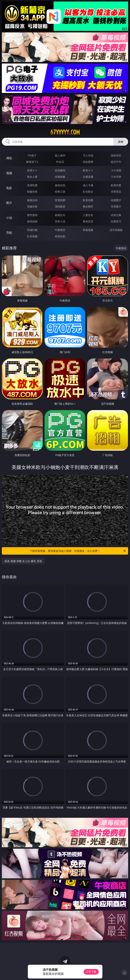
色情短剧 (60, 236)
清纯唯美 (60, 206)
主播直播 (88, 177)
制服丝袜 (32, 192)
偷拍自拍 (60, 185)
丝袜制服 (60, 177)
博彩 (9, 158)
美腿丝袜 (32, 206)
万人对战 (88, 155)
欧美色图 (88, 200)
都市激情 (32, 215)
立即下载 (91, 972)
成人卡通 (88, 185)
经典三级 (60, 192)
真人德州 (60, 155)
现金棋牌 (88, 162)
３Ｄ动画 (116, 170)
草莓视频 (88, 230)
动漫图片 (116, 200)
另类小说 (60, 221)
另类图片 (116, 206)
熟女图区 (88, 206)
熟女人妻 (32, 177)
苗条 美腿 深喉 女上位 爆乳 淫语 (23, 561)
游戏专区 (116, 155)
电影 (9, 188)
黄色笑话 (88, 221)
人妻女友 (88, 215)
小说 (9, 218)
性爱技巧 (116, 221)
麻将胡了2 (32, 162)
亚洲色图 (60, 200)
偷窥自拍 (32, 200)
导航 (9, 233)
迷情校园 (32, 221)
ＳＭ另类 (116, 177)
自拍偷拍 (60, 170)
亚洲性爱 (32, 185)
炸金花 (60, 162)
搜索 (121, 142)
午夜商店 (60, 230)
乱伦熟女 (88, 192)
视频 (9, 173)
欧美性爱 (116, 185)
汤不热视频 (116, 230)
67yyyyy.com (65, 132)
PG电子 (32, 155)
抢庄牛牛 (116, 162)
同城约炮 (32, 230)
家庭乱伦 (60, 215)
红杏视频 (32, 236)
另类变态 (116, 192)
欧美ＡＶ (88, 170)
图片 (9, 203)
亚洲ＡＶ (32, 170)
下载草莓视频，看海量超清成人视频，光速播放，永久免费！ (78, 551)
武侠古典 (116, 215)
